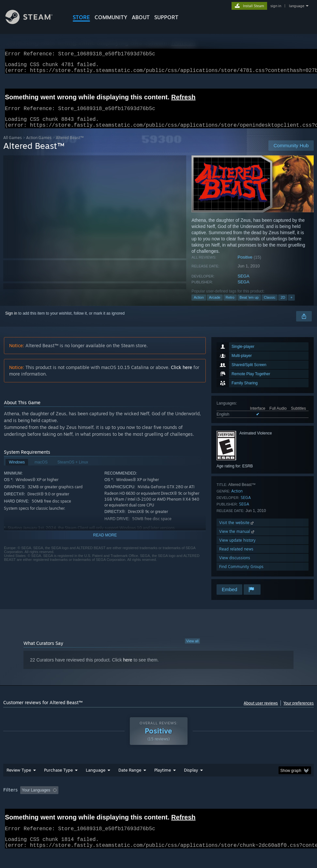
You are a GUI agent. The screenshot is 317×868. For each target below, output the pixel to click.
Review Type (19, 778)
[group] (159, 802)
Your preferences (299, 711)
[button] (25, 798)
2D (283, 305)
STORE (81, 17)
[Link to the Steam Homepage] (34, 22)
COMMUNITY (111, 17)
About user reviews (261, 711)
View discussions (235, 566)
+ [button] (291, 305)
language (297, 6)
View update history (237, 548)
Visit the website (237, 530)
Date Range (130, 778)
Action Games (39, 145)
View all (192, 649)
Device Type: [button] (38, 807)
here (128, 668)
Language (96, 778)
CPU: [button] (287, 798)
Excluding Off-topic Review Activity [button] (102, 798)
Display (191, 778)
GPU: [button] (10, 807)
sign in (276, 6)
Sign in (11, 321)
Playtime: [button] (152, 798)
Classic (270, 305)
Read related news (236, 557)
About (141, 17)
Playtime (163, 778)
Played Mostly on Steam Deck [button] (199, 798)
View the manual (237, 539)
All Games (13, 145)
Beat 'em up (249, 305)
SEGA (244, 284)
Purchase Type (58, 778)
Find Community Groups (241, 574)
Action (199, 305)
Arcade (215, 305)
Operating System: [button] (254, 798)
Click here (181, 375)
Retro (230, 305)
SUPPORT (166, 17)
